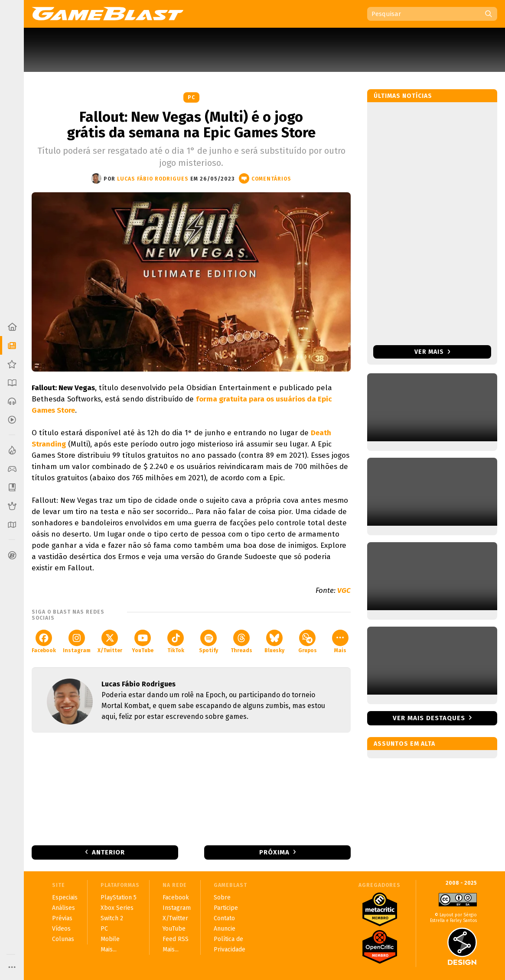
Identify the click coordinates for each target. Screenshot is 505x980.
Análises (64, 908)
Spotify (209, 642)
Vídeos (61, 929)
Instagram (77, 642)
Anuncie (225, 929)
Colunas (63, 939)
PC (191, 97)
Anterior (108, 852)
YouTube (143, 642)
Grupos (308, 642)
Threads (241, 642)
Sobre (222, 898)
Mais (340, 642)
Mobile (110, 939)
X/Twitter (110, 642)
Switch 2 (112, 918)
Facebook (44, 642)
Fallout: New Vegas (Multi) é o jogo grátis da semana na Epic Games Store (191, 125)
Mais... (109, 949)
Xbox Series (117, 908)
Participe (226, 908)
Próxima (274, 852)
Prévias (62, 918)
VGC (344, 590)
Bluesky (274, 642)
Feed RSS (176, 939)
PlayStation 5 (119, 898)
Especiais (65, 898)
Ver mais (432, 352)
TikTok (176, 642)
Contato (224, 918)
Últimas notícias (403, 96)
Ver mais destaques (429, 718)
